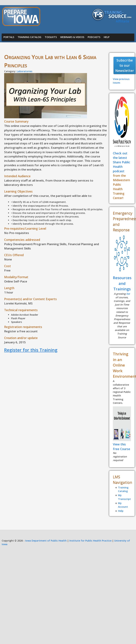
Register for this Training (31, 350)
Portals (9, 37)
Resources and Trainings (122, 283)
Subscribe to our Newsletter (125, 65)
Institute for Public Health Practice (90, 541)
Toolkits (51, 37)
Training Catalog (29, 37)
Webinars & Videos (72, 37)
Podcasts (94, 37)
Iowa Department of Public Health (46, 541)
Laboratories (25, 71)
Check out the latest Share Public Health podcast (122, 162)
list (128, 294)
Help (107, 37)
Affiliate (122, 21)
